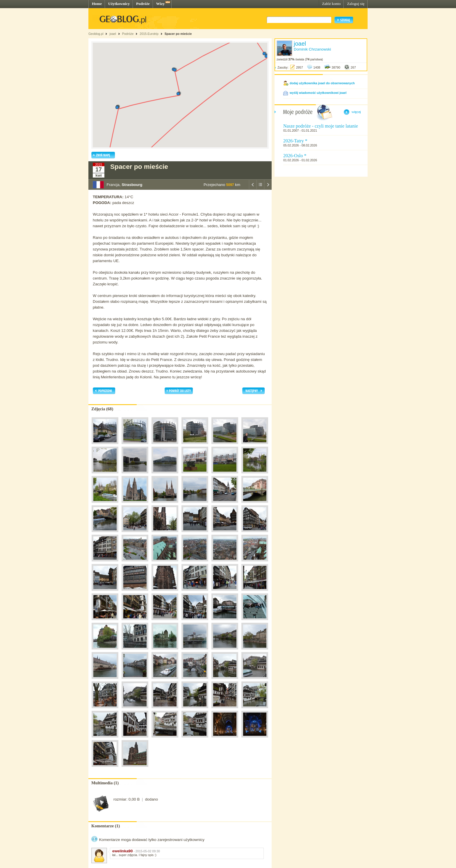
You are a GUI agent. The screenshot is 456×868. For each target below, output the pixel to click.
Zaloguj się (356, 4)
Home (97, 4)
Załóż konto (331, 4)
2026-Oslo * (295, 156)
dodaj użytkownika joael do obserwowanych (322, 83)
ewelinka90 (122, 851)
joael (113, 34)
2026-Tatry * (295, 141)
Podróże (143, 4)
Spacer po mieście (178, 34)
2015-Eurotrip (149, 34)
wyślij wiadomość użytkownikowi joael (318, 93)
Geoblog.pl (96, 34)
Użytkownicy (119, 4)
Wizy (160, 4)
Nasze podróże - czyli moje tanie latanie (321, 126)
